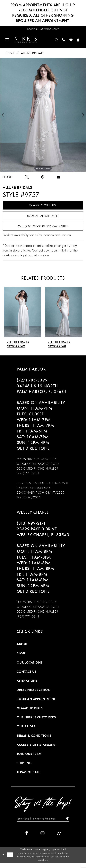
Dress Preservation (34, 694)
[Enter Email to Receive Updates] (43, 824)
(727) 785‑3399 (32, 385)
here (46, 865)
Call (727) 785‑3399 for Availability (43, 230)
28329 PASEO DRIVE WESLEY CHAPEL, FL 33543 (43, 536)
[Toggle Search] (54, 41)
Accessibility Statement (37, 749)
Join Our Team (29, 758)
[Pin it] (43, 178)
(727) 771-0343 (28, 478)
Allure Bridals (33, 54)
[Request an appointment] (43, 30)
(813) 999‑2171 (31, 528)
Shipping (24, 768)
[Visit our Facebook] (27, 838)
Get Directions (33, 453)
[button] (8, 41)
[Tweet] (27, 178)
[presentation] (23, 317)
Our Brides (26, 731)
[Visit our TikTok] (59, 838)
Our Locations (30, 667)
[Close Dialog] (4, 860)
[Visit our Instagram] (42, 838)
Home (10, 54)
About (22, 649)
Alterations (27, 685)
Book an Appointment (43, 219)
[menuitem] (8, 41)
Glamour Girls (30, 713)
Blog (21, 658)
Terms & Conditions (34, 740)
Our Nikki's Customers (36, 722)
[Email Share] (58, 178)
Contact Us (27, 676)
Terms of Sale (28, 777)
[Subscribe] (68, 824)
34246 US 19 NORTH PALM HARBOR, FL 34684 (42, 393)
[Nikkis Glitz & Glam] (28, 41)
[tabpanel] (43, 116)
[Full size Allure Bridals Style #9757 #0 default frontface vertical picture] (43, 116)
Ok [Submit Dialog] (11, 860)
